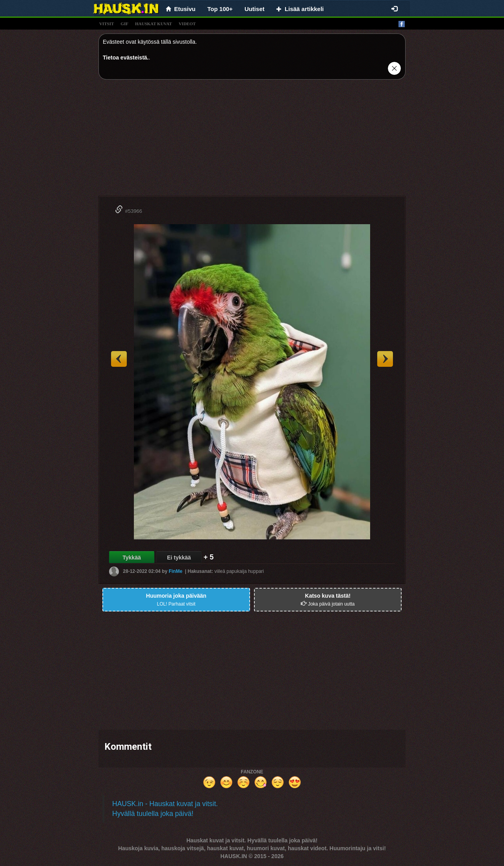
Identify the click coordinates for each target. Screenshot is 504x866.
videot (187, 24)
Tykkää (132, 558)
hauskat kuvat (154, 24)
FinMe (175, 571)
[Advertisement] (252, 141)
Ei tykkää (179, 558)
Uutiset (255, 9)
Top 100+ (220, 9)
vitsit (107, 24)
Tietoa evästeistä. (126, 58)
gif (124, 24)
